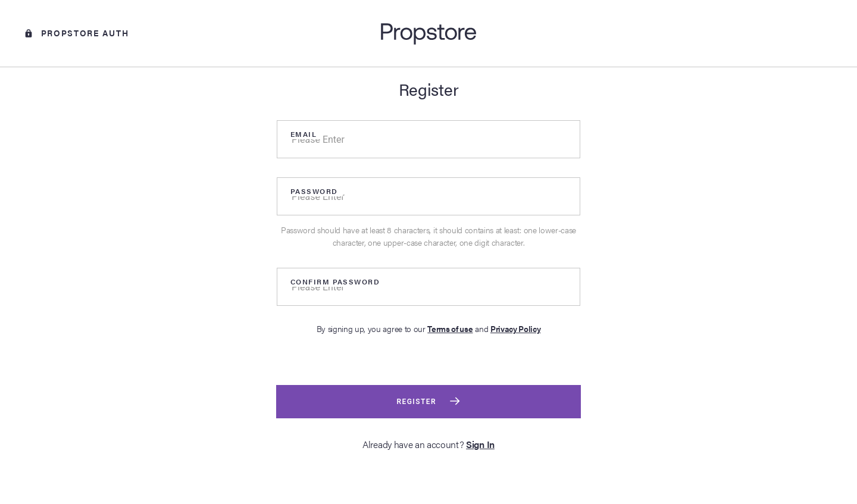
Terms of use (450, 328)
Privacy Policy (516, 328)
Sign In (480, 444)
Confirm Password (335, 281)
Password (314, 191)
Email (304, 134)
